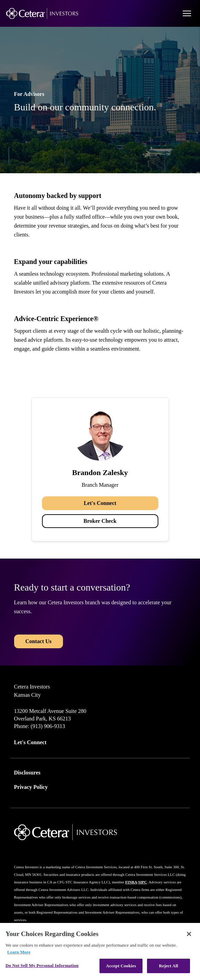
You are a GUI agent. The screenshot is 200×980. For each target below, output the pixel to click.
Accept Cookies (121, 966)
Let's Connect (100, 503)
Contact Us (39, 641)
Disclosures (27, 773)
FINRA (131, 882)
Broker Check (100, 521)
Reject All (169, 966)
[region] (100, 951)
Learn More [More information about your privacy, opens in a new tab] (19, 952)
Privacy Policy (31, 787)
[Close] (189, 934)
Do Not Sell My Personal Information (42, 965)
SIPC (143, 882)
